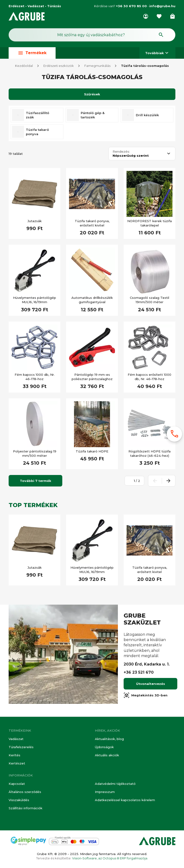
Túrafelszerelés (21, 747)
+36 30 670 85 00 (131, 6)
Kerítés (14, 755)
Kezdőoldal (24, 67)
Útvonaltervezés (151, 685)
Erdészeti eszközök (59, 67)
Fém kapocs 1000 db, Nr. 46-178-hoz (35, 378)
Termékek (32, 53)
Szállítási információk (26, 808)
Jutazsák (35, 222)
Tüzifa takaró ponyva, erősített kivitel (92, 225)
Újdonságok (104, 747)
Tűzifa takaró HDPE (92, 453)
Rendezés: (121, 153)
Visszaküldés (19, 800)
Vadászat (16, 739)
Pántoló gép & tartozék (93, 116)
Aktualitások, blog (109, 739)
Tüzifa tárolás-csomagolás (145, 67)
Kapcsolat (17, 784)
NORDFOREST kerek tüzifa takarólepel (149, 225)
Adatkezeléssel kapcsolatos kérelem (125, 800)
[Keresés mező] (92, 35)
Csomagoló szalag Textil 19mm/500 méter (149, 301)
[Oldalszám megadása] (132, 482)
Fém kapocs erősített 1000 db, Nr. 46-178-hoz (149, 378)
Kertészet (17, 764)
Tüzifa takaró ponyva (37, 133)
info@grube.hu (162, 6)
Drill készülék (147, 116)
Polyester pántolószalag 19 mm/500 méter (35, 455)
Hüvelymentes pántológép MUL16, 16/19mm (34, 301)
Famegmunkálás (97, 67)
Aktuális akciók (107, 755)
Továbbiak (157, 53)
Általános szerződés (25, 792)
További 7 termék (36, 482)
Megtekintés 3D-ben (146, 697)
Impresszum (105, 792)
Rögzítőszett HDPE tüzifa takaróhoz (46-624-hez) (149, 455)
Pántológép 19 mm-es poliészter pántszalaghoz (92, 378)
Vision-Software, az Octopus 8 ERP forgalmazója (110, 858)
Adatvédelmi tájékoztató (115, 784)
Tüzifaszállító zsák (37, 116)
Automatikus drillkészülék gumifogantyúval (92, 301)
